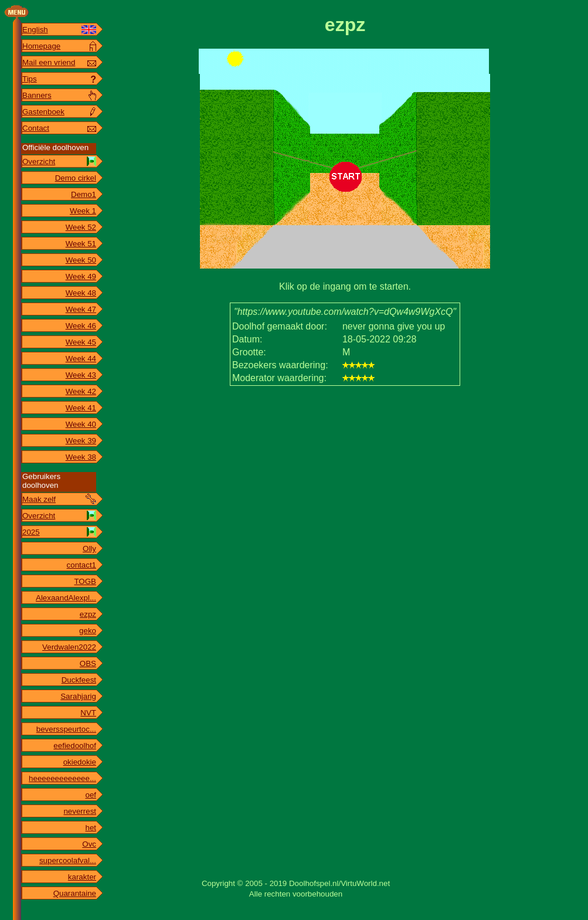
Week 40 (81, 424)
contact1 (81, 565)
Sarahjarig (78, 696)
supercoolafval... (68, 860)
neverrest (80, 811)
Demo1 (84, 194)
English (35, 30)
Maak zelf (39, 499)
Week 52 (81, 227)
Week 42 (81, 391)
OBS (88, 663)
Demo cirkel (76, 178)
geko (88, 631)
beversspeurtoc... (66, 729)
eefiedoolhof (75, 746)
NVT (88, 713)
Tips (30, 79)
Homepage (41, 46)
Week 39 (81, 441)
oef (91, 795)
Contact (36, 128)
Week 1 (83, 211)
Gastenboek (43, 112)
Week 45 (81, 342)
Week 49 (81, 276)
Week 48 (81, 293)
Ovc (89, 844)
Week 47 (81, 309)
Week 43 (81, 375)
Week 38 (81, 457)
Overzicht (39, 162)
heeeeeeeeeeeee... (62, 778)
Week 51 (81, 244)
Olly (89, 549)
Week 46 (81, 326)
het (91, 828)
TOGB (85, 581)
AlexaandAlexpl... (66, 598)
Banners (37, 95)
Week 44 (81, 359)
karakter (82, 877)
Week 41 (81, 408)
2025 (31, 532)
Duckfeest (79, 680)
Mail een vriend (49, 62)
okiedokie (80, 762)
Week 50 (81, 260)
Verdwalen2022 (69, 647)
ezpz (88, 614)
